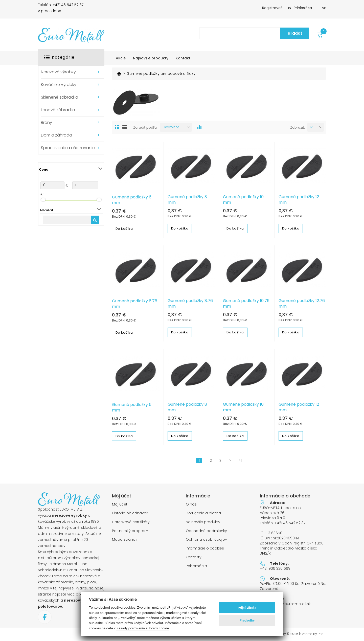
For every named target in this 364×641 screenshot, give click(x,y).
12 (311, 127)
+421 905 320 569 (275, 568)
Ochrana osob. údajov (206, 540)
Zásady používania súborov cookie (143, 628)
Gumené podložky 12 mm (299, 200)
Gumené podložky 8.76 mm (190, 303)
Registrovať (272, 8)
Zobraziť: (298, 127)
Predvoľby (247, 620)
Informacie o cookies (205, 548)
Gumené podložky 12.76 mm (302, 303)
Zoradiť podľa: (145, 127)
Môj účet (120, 504)
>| (240, 461)
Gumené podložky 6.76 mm (135, 304)
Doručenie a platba (203, 513)
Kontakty (194, 557)
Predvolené (171, 127)
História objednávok (130, 513)
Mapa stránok (125, 540)
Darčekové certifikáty (131, 522)
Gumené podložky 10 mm (243, 200)
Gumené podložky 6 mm (132, 200)
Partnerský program (130, 531)
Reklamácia (196, 566)
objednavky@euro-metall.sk (285, 604)
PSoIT (322, 634)
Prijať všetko (247, 608)
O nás (191, 504)
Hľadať (295, 33)
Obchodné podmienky (206, 531)
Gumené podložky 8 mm (187, 200)
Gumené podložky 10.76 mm (246, 303)
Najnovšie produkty (203, 522)
